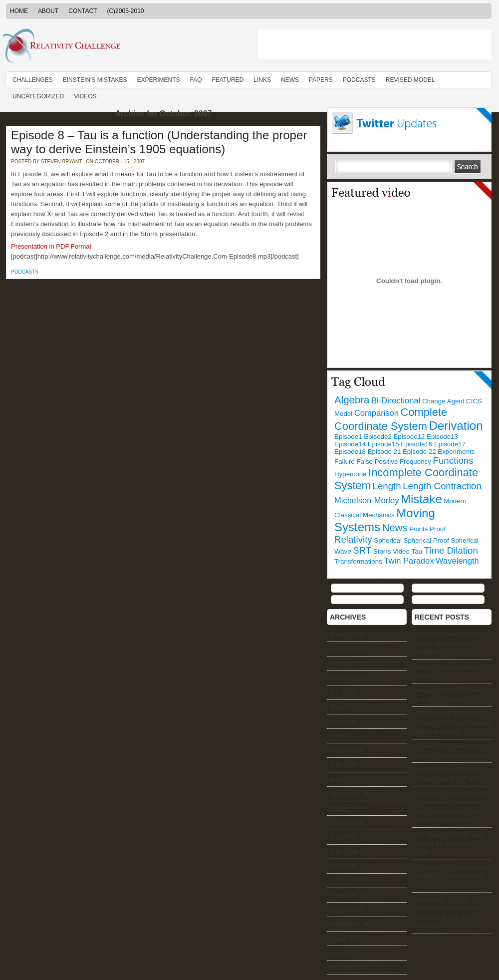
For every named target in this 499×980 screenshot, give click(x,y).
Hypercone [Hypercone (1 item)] (350, 474)
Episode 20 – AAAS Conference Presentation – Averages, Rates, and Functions (450, 913)
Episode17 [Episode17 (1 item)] (450, 444)
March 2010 (345, 736)
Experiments (158, 80)
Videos (85, 96)
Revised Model (410, 80)
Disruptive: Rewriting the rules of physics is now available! (447, 644)
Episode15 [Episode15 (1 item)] (383, 444)
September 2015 (352, 649)
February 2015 (349, 663)
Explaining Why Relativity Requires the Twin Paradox (450, 774)
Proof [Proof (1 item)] (438, 529)
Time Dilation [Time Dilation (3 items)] (451, 550)
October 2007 (348, 910)
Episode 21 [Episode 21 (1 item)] (384, 452)
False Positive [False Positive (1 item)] (377, 462)
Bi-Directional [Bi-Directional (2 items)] (396, 401)
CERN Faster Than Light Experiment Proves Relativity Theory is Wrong (452, 723)
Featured (228, 80)
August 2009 (346, 750)
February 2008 (349, 881)
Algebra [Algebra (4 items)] (352, 400)
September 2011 (352, 678)
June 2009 (343, 765)
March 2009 (345, 779)
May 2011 (343, 707)
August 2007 (346, 939)
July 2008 (342, 837)
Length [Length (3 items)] (387, 486)
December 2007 (351, 895)
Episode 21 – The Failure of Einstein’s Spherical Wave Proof (451, 876)
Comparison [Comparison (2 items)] (376, 413)
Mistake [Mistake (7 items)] (421, 499)
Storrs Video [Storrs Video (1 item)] (391, 551)
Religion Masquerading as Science (449, 671)
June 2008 (343, 852)
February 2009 (349, 794)
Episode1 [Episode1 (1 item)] (348, 437)
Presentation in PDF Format (51, 246)
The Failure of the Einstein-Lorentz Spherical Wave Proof (450, 844)
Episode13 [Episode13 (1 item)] (442, 437)
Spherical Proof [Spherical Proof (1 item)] (426, 540)
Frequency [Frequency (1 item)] (415, 462)
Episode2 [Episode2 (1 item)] (378, 437)
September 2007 (352, 924)
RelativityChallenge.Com (125, 47)
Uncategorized (38, 96)
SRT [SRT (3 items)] (362, 550)
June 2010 (343, 721)
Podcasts (359, 80)
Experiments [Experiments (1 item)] (456, 452)
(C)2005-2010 (125, 11)
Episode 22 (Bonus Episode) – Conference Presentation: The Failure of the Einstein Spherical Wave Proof (452, 807)
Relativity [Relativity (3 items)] (353, 539)
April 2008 (343, 866)
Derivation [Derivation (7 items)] (456, 426)
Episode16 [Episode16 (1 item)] (416, 444)
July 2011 (342, 692)
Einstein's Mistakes (95, 80)
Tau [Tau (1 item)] (417, 551)
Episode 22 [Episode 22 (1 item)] (419, 452)
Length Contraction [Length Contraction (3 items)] (442, 486)
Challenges (33, 80)
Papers (321, 80)
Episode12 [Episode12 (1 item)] (409, 437)
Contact (83, 11)
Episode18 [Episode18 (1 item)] (350, 452)
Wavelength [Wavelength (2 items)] (457, 561)
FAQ (196, 80)
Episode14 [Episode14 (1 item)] (350, 444)
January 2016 (348, 635)
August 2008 (346, 823)
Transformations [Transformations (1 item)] (358, 561)
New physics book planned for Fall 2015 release (450, 695)
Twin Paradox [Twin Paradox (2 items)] (409, 561)
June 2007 (343, 953)
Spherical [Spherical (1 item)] (388, 540)
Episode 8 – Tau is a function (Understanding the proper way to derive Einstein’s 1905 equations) (159, 142)
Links (262, 80)
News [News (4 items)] (395, 527)
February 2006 (349, 968)
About (48, 11)
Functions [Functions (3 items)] (453, 461)
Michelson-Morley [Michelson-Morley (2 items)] (367, 500)
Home (19, 11)
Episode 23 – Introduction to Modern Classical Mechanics (452, 751)
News (290, 80)
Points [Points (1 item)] (418, 529)
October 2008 (348, 808)
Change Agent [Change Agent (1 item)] (443, 401)
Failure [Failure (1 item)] (345, 462)
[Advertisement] (375, 44)
